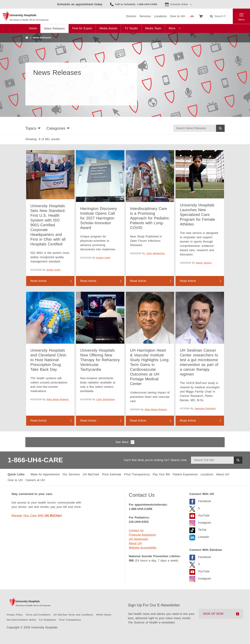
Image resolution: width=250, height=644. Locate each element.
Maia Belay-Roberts (58, 399)
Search (220, 128)
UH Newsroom (138, 539)
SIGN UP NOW (213, 614)
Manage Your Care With (37, 515)
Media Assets (108, 28)
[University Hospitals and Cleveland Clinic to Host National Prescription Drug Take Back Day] (50, 318)
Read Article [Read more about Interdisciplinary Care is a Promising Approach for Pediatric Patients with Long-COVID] (138, 281)
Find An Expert (82, 28)
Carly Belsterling (155, 253)
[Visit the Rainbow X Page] (195, 564)
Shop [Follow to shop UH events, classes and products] (201, 16)
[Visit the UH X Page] (195, 508)
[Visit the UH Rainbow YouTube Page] (199, 571)
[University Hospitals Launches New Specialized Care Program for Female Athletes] (200, 174)
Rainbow (192, 16)
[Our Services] (71, 474)
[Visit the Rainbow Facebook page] (200, 557)
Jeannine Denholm (205, 408)
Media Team (153, 28)
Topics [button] (31, 128)
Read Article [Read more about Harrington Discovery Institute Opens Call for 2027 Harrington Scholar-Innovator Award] (88, 281)
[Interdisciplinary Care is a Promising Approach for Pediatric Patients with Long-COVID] (150, 176)
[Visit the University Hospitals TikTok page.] (198, 529)
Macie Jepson (204, 263)
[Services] (145, 16)
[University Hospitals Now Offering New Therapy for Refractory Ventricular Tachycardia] (100, 318)
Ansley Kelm (53, 270)
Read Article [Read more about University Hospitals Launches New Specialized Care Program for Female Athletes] (188, 281)
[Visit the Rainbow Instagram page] (200, 578)
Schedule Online (179, 4)
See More (125, 442)
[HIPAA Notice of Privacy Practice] (104, 615)
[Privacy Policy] (15, 615)
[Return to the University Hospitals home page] (26, 16)
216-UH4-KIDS (139, 522)
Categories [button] (56, 128)
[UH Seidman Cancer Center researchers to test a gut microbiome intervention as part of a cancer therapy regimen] (200, 318)
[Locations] (160, 16)
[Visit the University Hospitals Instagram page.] (200, 522)
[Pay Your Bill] (161, 474)
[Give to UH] (15, 480)
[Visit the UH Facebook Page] (200, 501)
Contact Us (136, 530)
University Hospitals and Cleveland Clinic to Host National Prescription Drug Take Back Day (49, 360)
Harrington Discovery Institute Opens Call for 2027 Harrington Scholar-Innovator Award (99, 218)
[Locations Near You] (207, 474)
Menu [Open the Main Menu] (241, 20)
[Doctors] (131, 16)
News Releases (55, 29)
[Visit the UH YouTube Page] (199, 515)
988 (131, 561)
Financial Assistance (142, 535)
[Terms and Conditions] (38, 615)
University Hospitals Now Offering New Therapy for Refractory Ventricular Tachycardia (100, 360)
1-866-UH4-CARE (35, 460)
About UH (135, 543)
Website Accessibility (143, 548)
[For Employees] (48, 620)
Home (33, 28)
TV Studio (131, 28)
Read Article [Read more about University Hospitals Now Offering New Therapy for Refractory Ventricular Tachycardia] (88, 421)
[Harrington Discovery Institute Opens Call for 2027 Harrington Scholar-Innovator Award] (100, 176)
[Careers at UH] (35, 480)
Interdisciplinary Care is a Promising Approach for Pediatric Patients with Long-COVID (150, 218)
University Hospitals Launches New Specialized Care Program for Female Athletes (197, 215)
